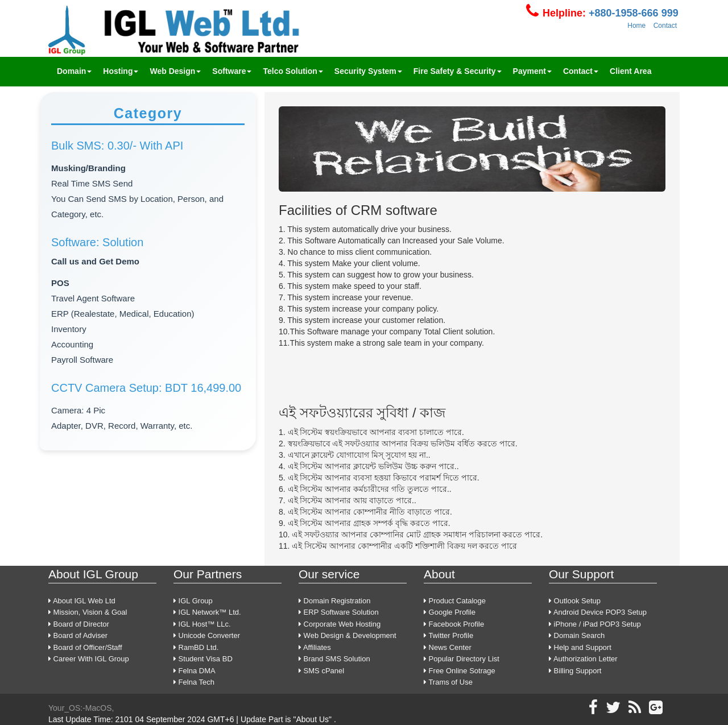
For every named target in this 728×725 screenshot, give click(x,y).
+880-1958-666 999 (632, 13)
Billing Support (575, 671)
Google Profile (450, 612)
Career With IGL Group (89, 659)
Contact (665, 26)
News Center (448, 647)
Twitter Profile (448, 635)
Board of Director (79, 624)
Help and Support (580, 647)
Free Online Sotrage (460, 671)
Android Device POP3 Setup (598, 612)
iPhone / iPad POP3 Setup (595, 624)
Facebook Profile (454, 624)
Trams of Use (448, 682)
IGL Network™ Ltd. (207, 612)
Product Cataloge (455, 601)
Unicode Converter (207, 635)
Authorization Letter (583, 659)
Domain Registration (334, 601)
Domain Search (577, 635)
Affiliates (315, 647)
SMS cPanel (321, 671)
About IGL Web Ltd (82, 601)
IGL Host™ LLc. (202, 624)
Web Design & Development (348, 635)
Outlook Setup (575, 601)
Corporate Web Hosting (340, 624)
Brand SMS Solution (334, 659)
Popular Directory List (462, 659)
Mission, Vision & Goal (88, 612)
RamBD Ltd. (196, 647)
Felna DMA (195, 671)
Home (636, 26)
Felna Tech (194, 682)
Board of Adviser (78, 635)
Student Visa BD (203, 659)
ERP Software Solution (339, 612)
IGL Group (193, 601)
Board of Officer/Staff (85, 647)
